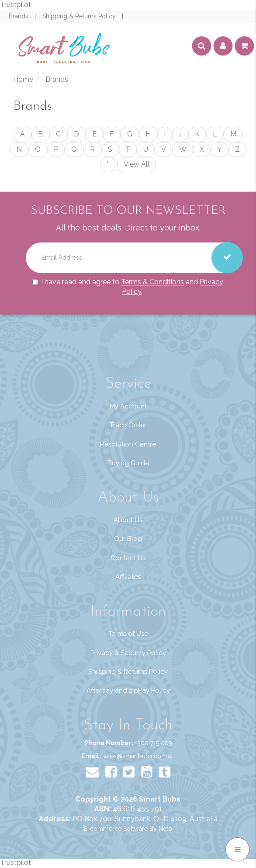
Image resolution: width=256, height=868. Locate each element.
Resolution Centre (128, 444)
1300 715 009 (153, 743)
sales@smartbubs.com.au (138, 756)
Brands (19, 16)
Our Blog (128, 539)
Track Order (128, 425)
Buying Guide (128, 463)
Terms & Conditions (152, 282)
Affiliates (128, 577)
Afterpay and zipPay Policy (128, 690)
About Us (128, 520)
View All (137, 164)
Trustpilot (16, 5)
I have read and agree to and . (128, 287)
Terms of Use (128, 634)
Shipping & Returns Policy (80, 16)
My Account (128, 406)
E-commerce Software (116, 829)
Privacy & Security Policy (128, 653)
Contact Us (128, 558)
